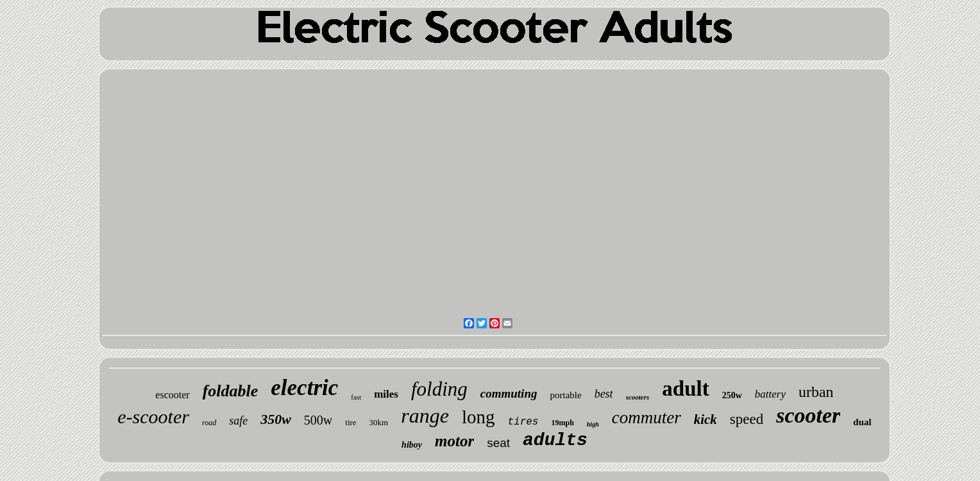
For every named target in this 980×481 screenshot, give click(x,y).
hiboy (412, 445)
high (593, 424)
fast (356, 397)
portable (565, 395)
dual (862, 422)
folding (439, 389)
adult (685, 389)
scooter (808, 415)
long (478, 417)
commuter (646, 418)
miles (386, 394)
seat (498, 443)
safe (238, 421)
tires (523, 422)
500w (318, 420)
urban (816, 392)
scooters (638, 397)
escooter (172, 395)
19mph (562, 423)
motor (454, 441)
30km (379, 422)
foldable (231, 391)
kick (705, 419)
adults (555, 440)
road (209, 423)
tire (351, 422)
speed (747, 419)
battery (770, 394)
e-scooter (153, 417)
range (425, 416)
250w (732, 395)
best (604, 394)
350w (276, 419)
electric (304, 388)
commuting (509, 393)
